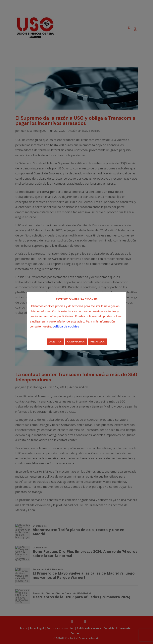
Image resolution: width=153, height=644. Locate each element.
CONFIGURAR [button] (76, 342)
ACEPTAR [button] (55, 342)
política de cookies (66, 326)
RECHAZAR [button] (98, 342)
